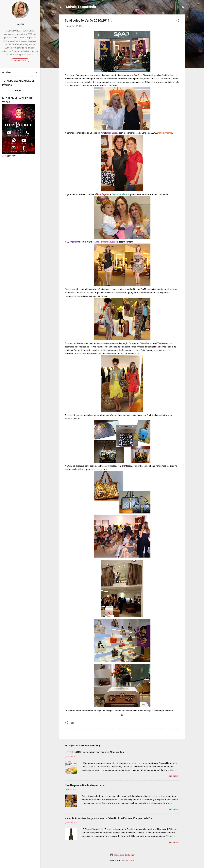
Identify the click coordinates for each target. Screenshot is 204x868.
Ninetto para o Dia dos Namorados (85, 785)
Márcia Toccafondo (81, 7)
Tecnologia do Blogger (122, 855)
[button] (178, 21)
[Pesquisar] (183, 8)
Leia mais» (174, 776)
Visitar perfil (20, 60)
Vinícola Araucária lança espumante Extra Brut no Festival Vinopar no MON (109, 818)
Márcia (20, 24)
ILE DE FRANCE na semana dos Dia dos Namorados (94, 752)
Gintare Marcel (129, 861)
